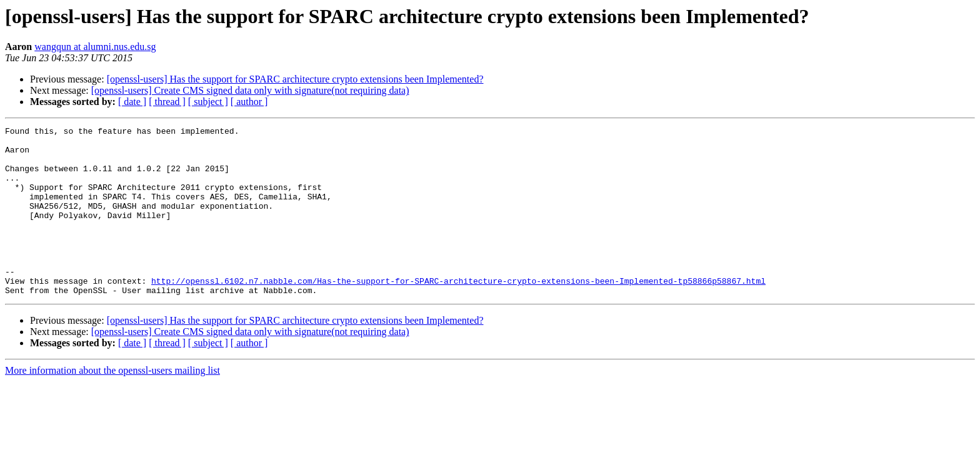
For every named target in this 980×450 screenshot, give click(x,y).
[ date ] (132, 102)
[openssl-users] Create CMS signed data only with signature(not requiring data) (250, 90)
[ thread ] (167, 102)
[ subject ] (208, 102)
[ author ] (249, 102)
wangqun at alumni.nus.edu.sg (95, 47)
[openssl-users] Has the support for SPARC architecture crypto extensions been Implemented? (295, 79)
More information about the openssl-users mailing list (112, 404)
